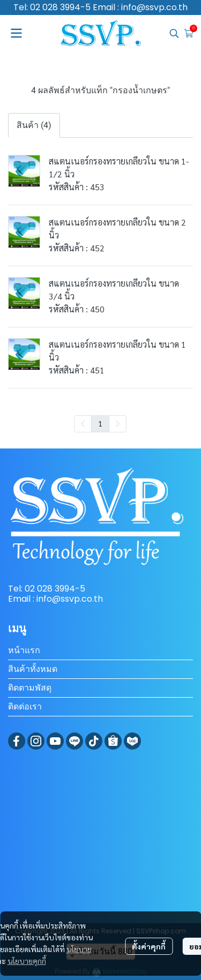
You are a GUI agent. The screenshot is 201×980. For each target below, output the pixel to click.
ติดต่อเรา (25, 706)
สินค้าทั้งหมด (33, 669)
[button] (174, 33)
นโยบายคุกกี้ (27, 961)
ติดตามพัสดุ (30, 688)
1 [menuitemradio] (100, 423)
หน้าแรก (24, 650)
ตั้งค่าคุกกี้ (149, 946)
